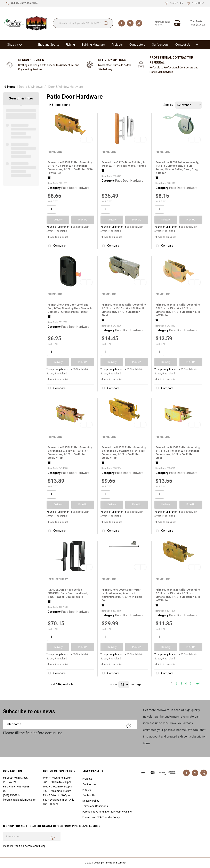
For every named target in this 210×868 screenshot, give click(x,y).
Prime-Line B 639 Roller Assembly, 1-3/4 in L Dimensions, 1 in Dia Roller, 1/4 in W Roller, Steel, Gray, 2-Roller (177, 168)
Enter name (4, 720)
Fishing (70, 45)
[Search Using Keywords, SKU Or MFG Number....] (83, 23)
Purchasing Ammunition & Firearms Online (107, 812)
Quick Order (176, 3)
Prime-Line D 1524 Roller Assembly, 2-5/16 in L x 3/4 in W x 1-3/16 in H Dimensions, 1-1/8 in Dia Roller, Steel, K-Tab (70, 453)
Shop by (13, 45)
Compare (56, 246)
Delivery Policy (91, 801)
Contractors (137, 45)
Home (10, 87)
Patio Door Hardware (75, 188)
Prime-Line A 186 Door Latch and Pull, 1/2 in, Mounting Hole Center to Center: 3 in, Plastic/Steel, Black (70, 308)
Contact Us (183, 45)
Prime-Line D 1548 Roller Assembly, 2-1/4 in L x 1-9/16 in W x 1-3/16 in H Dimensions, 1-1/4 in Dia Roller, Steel (178, 453)
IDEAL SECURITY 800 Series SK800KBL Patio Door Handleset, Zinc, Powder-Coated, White (68, 593)
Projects (117, 45)
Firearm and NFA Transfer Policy (101, 817)
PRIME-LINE (55, 152)
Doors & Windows (31, 87)
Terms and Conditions (95, 806)
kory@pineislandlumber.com (20, 800)
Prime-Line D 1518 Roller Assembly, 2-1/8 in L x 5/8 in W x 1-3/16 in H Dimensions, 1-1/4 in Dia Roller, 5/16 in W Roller (70, 168)
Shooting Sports (48, 45)
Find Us (87, 790)
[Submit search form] (106, 23)
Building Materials (93, 45)
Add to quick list (58, 237)
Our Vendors (160, 45)
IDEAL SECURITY (58, 579)
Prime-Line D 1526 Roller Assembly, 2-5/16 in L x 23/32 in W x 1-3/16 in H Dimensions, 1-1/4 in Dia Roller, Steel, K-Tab (124, 453)
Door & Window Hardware (66, 87)
